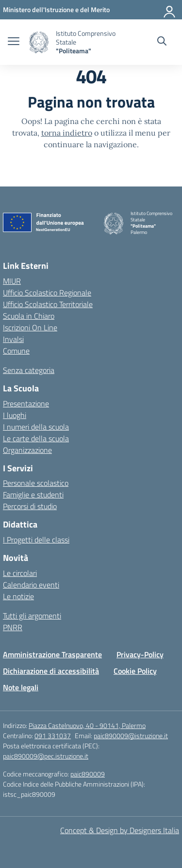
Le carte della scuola (36, 438)
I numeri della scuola (36, 427)
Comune (16, 351)
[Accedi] (170, 10)
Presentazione (26, 403)
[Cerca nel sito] (162, 42)
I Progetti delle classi (36, 540)
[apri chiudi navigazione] (14, 42)
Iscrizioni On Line (30, 327)
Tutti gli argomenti (32, 616)
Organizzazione (27, 450)
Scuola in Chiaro (29, 316)
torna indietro (67, 133)
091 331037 (53, 736)
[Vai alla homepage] (39, 42)
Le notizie (18, 596)
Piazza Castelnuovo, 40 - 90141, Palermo (87, 725)
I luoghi (15, 415)
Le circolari (20, 573)
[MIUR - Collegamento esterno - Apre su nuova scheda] (56, 9)
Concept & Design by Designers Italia (120, 830)
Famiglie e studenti (33, 495)
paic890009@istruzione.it (131, 736)
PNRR (13, 627)
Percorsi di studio (30, 506)
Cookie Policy (135, 671)
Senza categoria (29, 370)
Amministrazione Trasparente (52, 654)
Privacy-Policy (140, 654)
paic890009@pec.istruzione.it (46, 756)
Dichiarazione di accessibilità (51, 671)
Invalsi (13, 339)
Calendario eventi (31, 585)
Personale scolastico (36, 483)
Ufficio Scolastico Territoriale (48, 304)
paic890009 (88, 774)
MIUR (12, 281)
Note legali (21, 687)
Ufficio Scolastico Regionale (47, 293)
